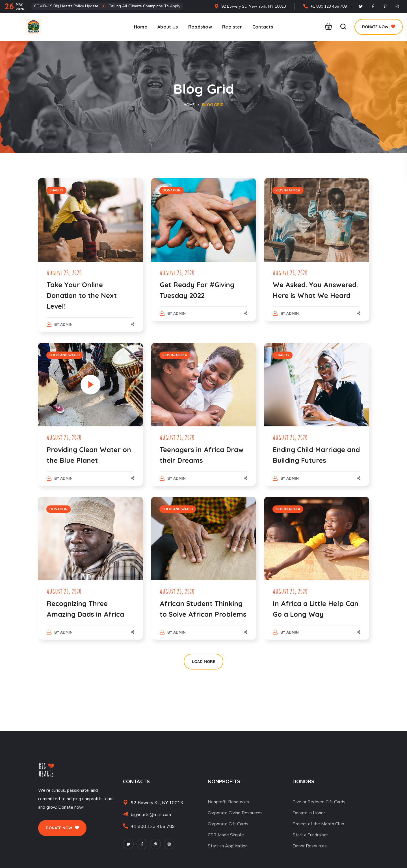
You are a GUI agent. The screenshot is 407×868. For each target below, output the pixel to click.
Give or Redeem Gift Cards (319, 802)
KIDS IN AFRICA (288, 190)
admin (66, 324)
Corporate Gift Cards (228, 824)
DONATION (172, 190)
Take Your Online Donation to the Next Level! (82, 295)
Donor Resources (310, 846)
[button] (327, 27)
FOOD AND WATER (65, 355)
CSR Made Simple (226, 835)
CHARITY (56, 190)
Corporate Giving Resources (235, 813)
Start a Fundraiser (310, 835)
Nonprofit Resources (228, 802)
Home (189, 105)
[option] (317, 539)
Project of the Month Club (318, 824)
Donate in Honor (309, 813)
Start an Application (228, 846)
